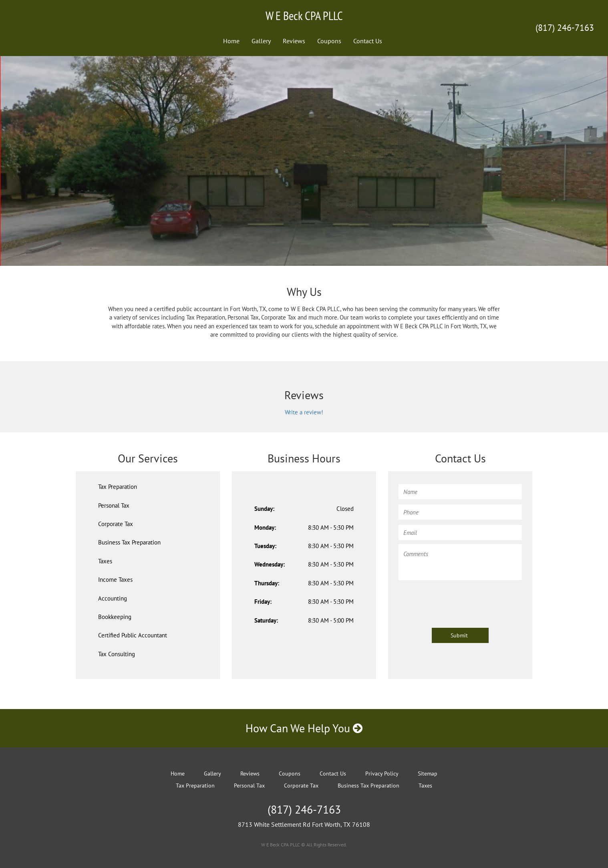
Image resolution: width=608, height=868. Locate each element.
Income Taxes (115, 580)
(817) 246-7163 (565, 28)
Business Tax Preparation (129, 542)
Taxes (105, 561)
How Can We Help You (304, 728)
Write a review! (304, 412)
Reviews (294, 41)
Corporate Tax (116, 524)
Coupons (329, 41)
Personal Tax (114, 505)
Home (231, 41)
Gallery (261, 41)
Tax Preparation (118, 487)
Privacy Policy (382, 774)
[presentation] (459, 600)
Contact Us (368, 41)
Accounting (113, 598)
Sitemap (428, 774)
